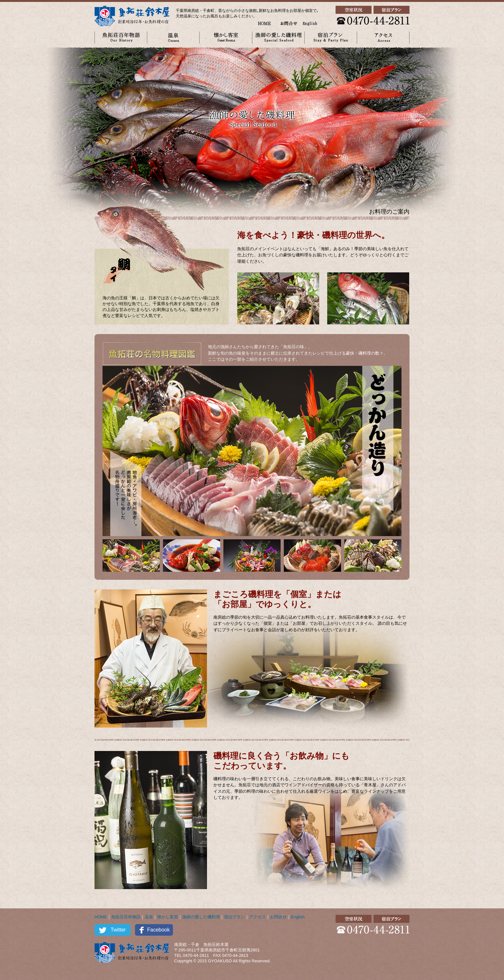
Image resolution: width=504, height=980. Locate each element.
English (298, 917)
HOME (101, 917)
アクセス (257, 917)
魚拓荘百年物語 (126, 917)
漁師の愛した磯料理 (201, 917)
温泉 (149, 917)
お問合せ (278, 917)
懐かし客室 (168, 917)
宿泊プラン (234, 917)
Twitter (118, 930)
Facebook (158, 930)
